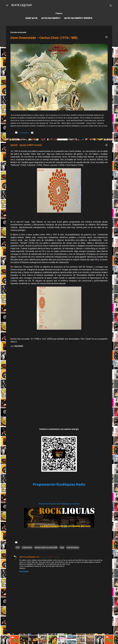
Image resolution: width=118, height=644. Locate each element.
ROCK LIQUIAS (21, 5)
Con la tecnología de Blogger (59, 638)
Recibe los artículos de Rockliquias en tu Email (59, 504)
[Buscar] (111, 6)
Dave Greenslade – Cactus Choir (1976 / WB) (44, 38)
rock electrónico (73, 548)
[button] (106, 37)
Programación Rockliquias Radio (59, 484)
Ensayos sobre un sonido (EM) (46, 548)
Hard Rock (31, 18)
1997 (18, 548)
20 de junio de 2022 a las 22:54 (50, 557)
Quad (62, 548)
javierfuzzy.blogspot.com (29, 557)
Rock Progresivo (51, 18)
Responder (24, 572)
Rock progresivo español (78, 18)
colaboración (27, 548)
